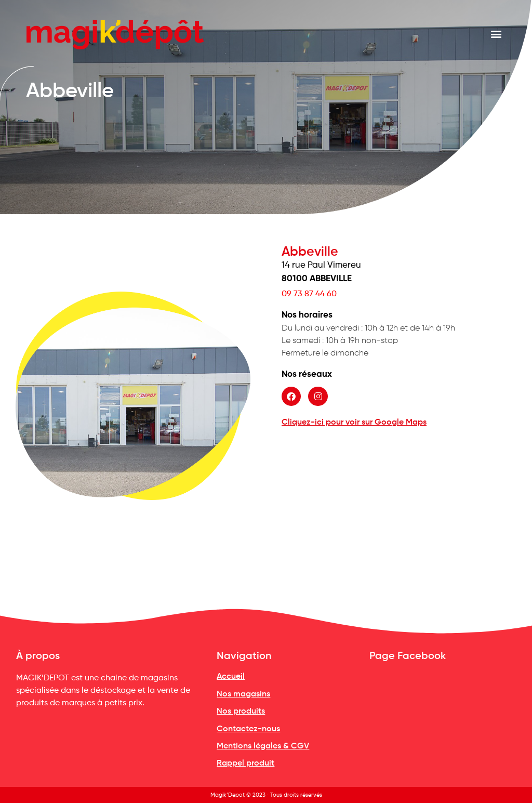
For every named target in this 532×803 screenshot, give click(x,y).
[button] (496, 34)
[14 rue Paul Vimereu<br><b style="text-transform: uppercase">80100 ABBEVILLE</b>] (399, 500)
